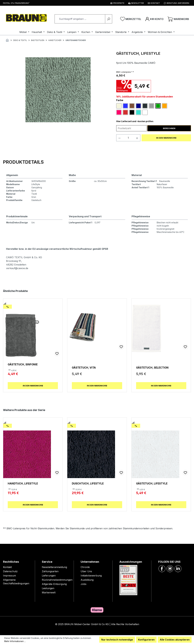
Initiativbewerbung (91, 576)
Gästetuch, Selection (152, 368)
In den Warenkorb (166, 138)
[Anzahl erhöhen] (137, 138)
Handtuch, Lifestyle (23, 483)
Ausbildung (87, 580)
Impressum (9, 576)
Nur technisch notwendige (117, 640)
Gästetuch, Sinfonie (23, 364)
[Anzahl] (128, 138)
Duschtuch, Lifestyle (88, 483)
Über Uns (86, 571)
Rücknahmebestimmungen (57, 580)
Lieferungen (49, 576)
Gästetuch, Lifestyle (152, 483)
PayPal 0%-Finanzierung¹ (16, 3)
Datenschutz (10, 571)
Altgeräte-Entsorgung (54, 584)
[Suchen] (109, 19)
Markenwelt (49, 592)
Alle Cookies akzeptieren (175, 640)
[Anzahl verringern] (119, 138)
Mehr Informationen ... (15, 641)
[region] (58, 90)
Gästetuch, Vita (84, 368)
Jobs (84, 584)
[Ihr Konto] (154, 19)
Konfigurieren (146, 640)
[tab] (23, 162)
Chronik (85, 567)
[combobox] (80, 19)
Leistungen (48, 588)
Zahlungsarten (50, 571)
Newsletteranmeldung (54, 567)
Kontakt (7, 567)
